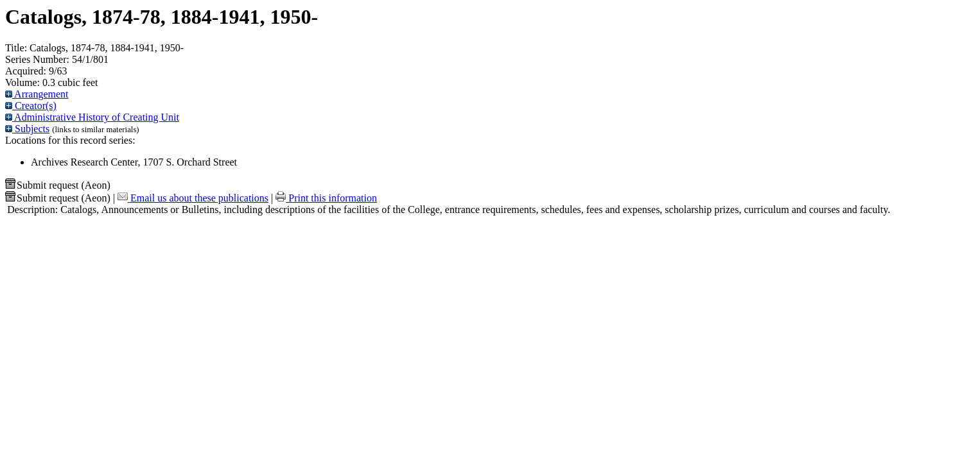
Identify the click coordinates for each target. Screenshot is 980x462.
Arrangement (37, 94)
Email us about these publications (193, 198)
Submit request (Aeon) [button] (58, 185)
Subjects (27, 129)
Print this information (326, 198)
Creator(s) (31, 106)
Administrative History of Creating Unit (92, 117)
